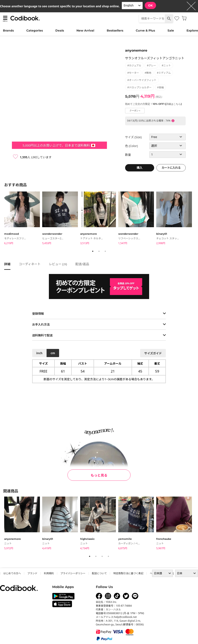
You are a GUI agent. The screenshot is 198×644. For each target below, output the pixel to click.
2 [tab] (99, 251)
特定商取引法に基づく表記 (128, 573)
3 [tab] (105, 251)
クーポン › (135, 111)
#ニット (166, 65)
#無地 (148, 73)
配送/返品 (82, 264)
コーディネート (30, 264)
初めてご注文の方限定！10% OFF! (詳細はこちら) (153, 104)
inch (39, 353)
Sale (171, 30)
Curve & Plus (145, 30)
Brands (8, 30)
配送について (99, 573)
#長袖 (161, 87)
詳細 (7, 264)
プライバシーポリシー (73, 573)
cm (53, 353)
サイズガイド (153, 353)
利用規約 (49, 573)
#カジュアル (134, 65)
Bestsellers (115, 30)
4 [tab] (108, 556)
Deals (60, 30)
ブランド (32, 573)
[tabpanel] (23, 219)
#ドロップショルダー (140, 87)
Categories (35, 30)
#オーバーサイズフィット (142, 80)
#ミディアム (164, 73)
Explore (192, 30)
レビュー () (58, 264)
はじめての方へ (12, 573)
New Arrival (85, 30)
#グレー (151, 65)
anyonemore (136, 50)
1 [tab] (93, 251)
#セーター (133, 73)
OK (150, 5)
